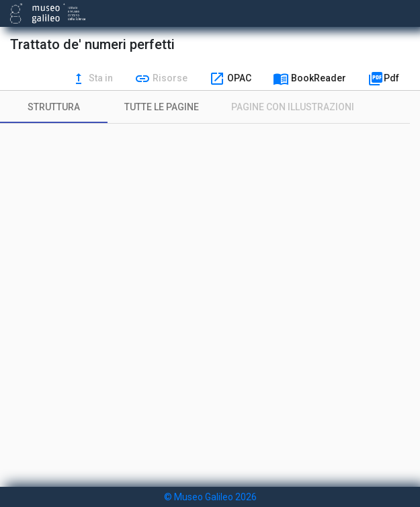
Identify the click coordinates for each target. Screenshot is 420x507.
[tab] (54, 107)
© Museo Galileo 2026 (210, 497)
